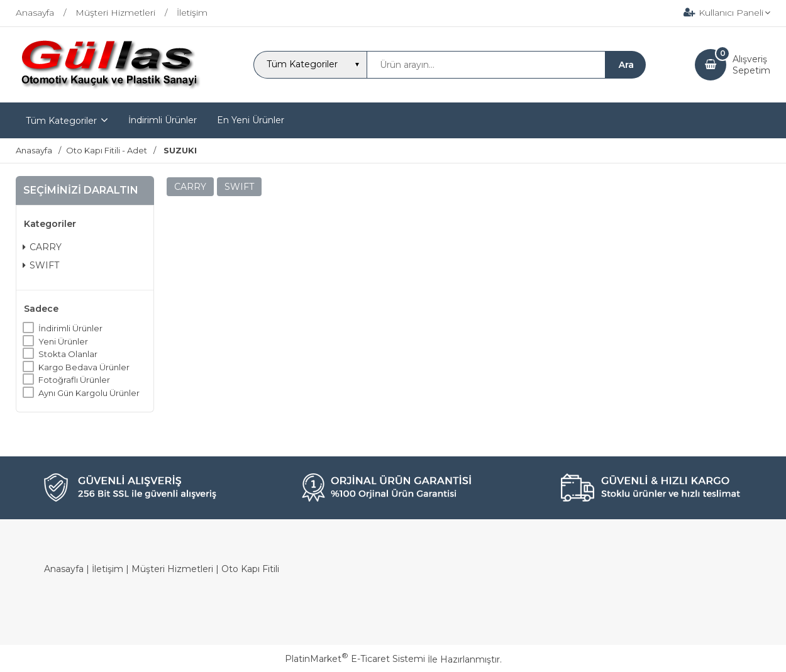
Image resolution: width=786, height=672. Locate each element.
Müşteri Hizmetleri (172, 569)
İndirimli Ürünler (70, 328)
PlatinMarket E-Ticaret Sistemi (355, 659)
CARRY (42, 247)
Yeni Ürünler (63, 341)
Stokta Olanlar (68, 354)
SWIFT (41, 265)
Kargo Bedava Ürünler (84, 367)
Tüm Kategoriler (61, 121)
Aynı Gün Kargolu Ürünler (89, 393)
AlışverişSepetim (751, 65)
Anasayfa (64, 569)
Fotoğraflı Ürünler (74, 380)
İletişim (108, 569)
